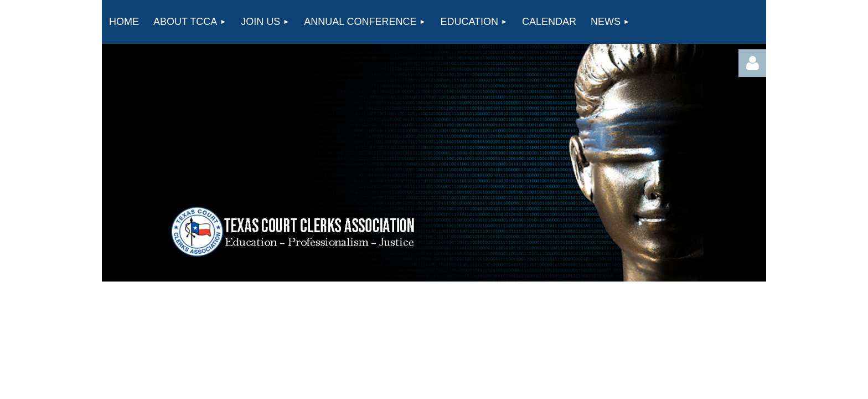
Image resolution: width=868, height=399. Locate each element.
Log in (752, 63)
